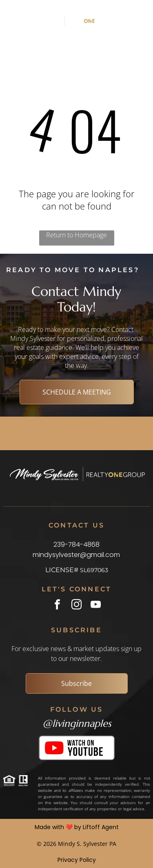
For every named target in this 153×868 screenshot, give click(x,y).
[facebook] (57, 606)
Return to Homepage (76, 235)
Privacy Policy (77, 860)
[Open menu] (129, 20)
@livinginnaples (77, 724)
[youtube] (96, 606)
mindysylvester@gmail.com (76, 555)
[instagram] (76, 606)
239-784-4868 (76, 544)
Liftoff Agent (101, 827)
